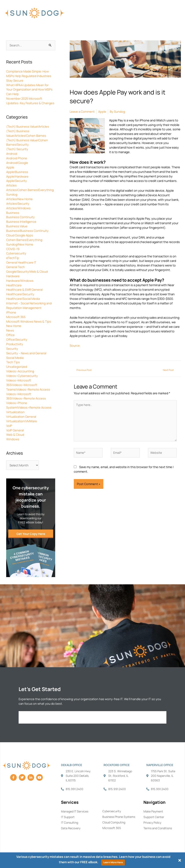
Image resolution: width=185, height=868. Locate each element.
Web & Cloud (15, 435)
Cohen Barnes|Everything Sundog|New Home (24, 242)
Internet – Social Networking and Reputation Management (29, 305)
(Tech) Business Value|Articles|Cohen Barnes (26, 133)
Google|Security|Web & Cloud (27, 271)
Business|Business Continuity (27, 231)
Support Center (154, 817)
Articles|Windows (18, 208)
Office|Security (17, 339)
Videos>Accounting (20, 371)
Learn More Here (113, 862)
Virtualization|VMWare (22, 421)
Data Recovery (71, 828)
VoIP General (15, 430)
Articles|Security (18, 203)
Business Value (17, 226)
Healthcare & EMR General (24, 289)
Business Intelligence (21, 222)
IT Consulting (70, 823)
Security (12, 349)
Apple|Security (17, 181)
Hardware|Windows (20, 281)
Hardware (13, 276)
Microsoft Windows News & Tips (29, 321)
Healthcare (14, 285)
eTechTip (13, 258)
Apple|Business (17, 172)
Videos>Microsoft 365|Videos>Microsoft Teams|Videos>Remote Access (28, 385)
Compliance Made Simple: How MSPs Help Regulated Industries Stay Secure (29, 76)
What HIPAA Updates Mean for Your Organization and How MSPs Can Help (29, 90)
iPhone (11, 312)
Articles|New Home (19, 199)
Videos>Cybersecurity (22, 376)
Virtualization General (21, 416)
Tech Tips (13, 362)
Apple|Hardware (17, 176)
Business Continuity (20, 217)
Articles (11, 185)
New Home (14, 326)
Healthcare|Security (20, 294)
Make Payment (153, 811)
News (10, 330)
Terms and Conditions (158, 828)
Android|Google (17, 163)
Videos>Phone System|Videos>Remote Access (29, 405)
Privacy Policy (152, 823)
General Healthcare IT (21, 262)
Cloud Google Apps (20, 235)
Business (13, 213)
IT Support (68, 817)
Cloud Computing (114, 822)
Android (12, 154)
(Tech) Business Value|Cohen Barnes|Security (27, 142)
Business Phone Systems (119, 817)
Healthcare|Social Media (23, 299)
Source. (75, 345)
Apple (10, 167)
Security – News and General (26, 353)
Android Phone (17, 158)
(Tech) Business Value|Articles (28, 126)
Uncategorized (17, 367)
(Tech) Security (17, 149)
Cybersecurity (16, 253)
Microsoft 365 (16, 317)
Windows (13, 439)
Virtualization (15, 412)
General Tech (16, 267)
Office (10, 335)
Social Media (15, 358)
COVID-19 (13, 249)
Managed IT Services (75, 811)
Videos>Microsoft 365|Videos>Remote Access (26, 396)
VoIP (9, 426)
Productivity (15, 344)
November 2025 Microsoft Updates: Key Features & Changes (30, 101)
